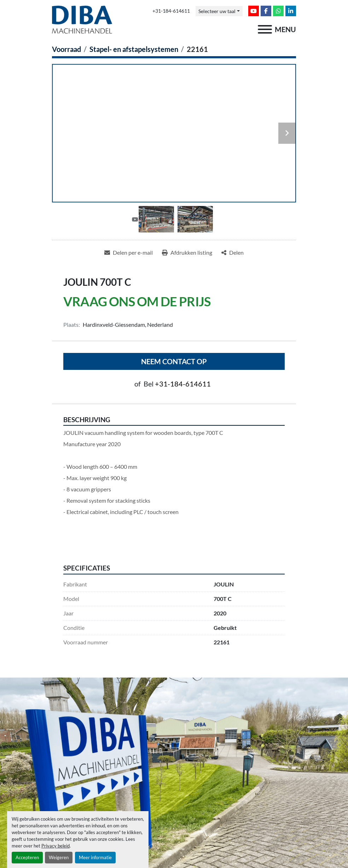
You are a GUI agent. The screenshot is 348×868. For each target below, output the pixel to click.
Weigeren (59, 857)
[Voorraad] (66, 49)
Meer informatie (95, 857)
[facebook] (266, 11)
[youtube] (254, 11)
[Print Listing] (187, 253)
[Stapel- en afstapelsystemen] (134, 49)
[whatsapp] (278, 11)
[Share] (233, 253)
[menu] (265, 29)
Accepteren (27, 857)
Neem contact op (174, 361)
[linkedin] (291, 11)
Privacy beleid (56, 846)
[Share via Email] (129, 253)
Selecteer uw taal (217, 11)
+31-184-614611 (171, 11)
